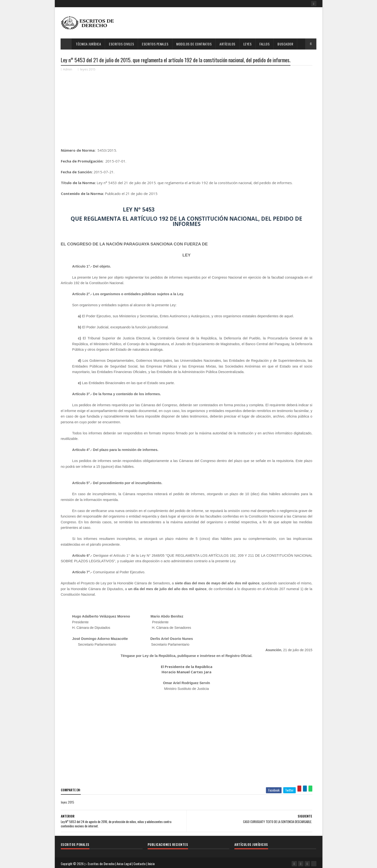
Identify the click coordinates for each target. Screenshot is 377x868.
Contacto (140, 862)
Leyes (248, 44)
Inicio (152, 862)
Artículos (228, 44)
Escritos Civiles (122, 44)
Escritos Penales (155, 44)
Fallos (265, 44)
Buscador (286, 44)
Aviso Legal (125, 862)
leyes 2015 (88, 70)
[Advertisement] (229, 23)
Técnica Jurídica (89, 44)
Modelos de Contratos (194, 44)
